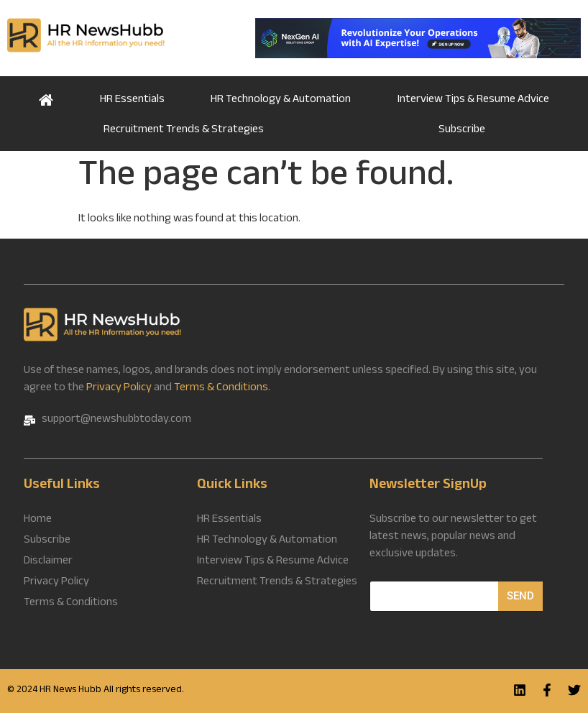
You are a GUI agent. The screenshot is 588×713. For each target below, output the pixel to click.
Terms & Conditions (71, 604)
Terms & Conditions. (222, 388)
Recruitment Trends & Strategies (184, 130)
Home (46, 98)
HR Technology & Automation (281, 100)
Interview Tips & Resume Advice (473, 100)
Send (520, 596)
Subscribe (462, 130)
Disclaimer (48, 562)
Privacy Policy (119, 388)
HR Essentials (132, 100)
